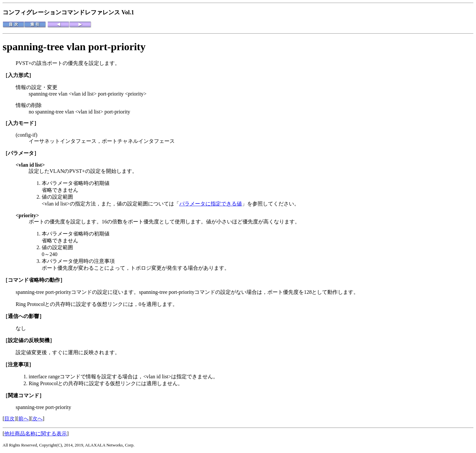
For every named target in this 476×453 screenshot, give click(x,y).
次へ (37, 419)
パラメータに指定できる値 (211, 204)
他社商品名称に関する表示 (36, 434)
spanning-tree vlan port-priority (74, 47)
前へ (23, 419)
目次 (9, 419)
